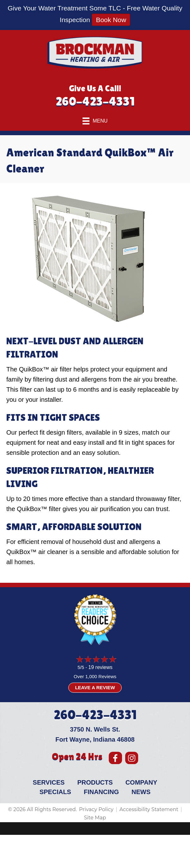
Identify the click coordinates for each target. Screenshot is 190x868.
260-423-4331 (95, 101)
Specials (55, 792)
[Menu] (95, 121)
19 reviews (100, 667)
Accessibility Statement (149, 809)
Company (141, 782)
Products (95, 782)
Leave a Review (95, 687)
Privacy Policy (96, 809)
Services (49, 782)
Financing (101, 792)
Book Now (111, 20)
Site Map (95, 818)
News (141, 792)
